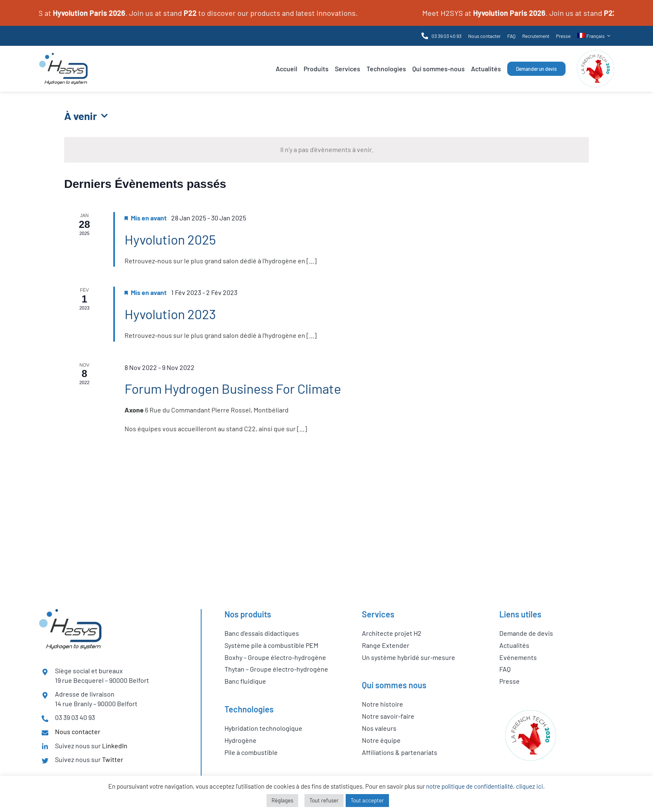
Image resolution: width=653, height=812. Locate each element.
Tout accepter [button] (367, 800)
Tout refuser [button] (324, 800)
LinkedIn (115, 746)
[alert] (326, 150)
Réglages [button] (282, 800)
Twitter (113, 759)
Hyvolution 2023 (170, 314)
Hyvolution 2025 (170, 239)
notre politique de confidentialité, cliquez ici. (485, 786)
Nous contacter (78, 731)
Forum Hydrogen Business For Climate (233, 388)
